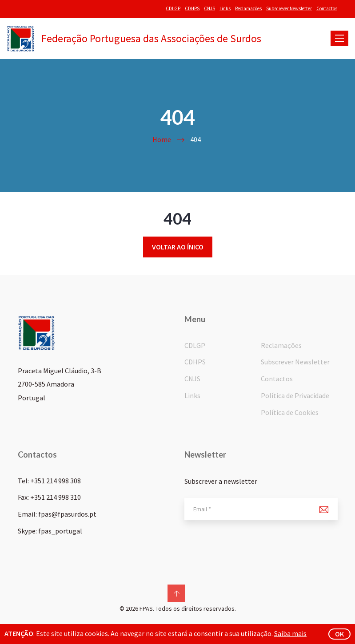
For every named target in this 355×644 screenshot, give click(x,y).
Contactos (327, 8)
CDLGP (173, 8)
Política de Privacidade (295, 395)
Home (162, 139)
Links (225, 8)
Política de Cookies (290, 412)
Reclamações (248, 8)
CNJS (209, 8)
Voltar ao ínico (178, 247)
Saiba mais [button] (290, 633)
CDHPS (192, 8)
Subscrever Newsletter (289, 8)
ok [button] (339, 634)
